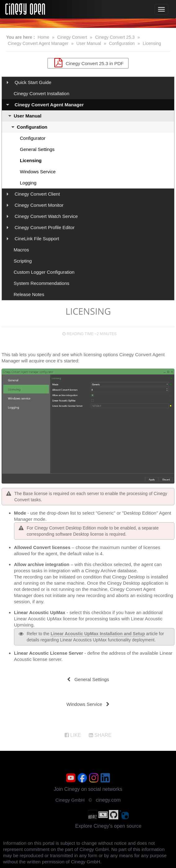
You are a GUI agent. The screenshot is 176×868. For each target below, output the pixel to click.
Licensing (152, 43)
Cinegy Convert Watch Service (46, 216)
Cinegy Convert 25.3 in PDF (88, 63)
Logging (28, 183)
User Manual (89, 43)
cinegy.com (108, 800)
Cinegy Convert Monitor (39, 205)
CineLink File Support (37, 239)
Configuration (122, 43)
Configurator (33, 138)
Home (43, 37)
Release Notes (29, 294)
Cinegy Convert (72, 37)
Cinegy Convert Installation (41, 93)
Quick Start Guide (33, 82)
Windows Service (38, 172)
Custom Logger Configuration (44, 272)
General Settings (37, 149)
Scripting (23, 261)
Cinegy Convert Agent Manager (38, 43)
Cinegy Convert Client (37, 194)
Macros (21, 250)
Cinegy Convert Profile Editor (45, 227)
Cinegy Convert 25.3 (115, 37)
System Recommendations (41, 283)
